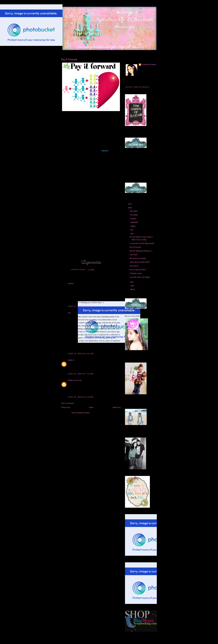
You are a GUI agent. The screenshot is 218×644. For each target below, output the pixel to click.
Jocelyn (71, 283)
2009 (130, 208)
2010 (130, 204)
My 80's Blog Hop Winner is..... (142, 251)
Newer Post (66, 407)
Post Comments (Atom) (81, 413)
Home (91, 407)
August (133, 226)
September (134, 222)
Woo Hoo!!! (134, 266)
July (132, 230)
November (134, 215)
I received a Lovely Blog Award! (142, 243)
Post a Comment (68, 403)
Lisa (69, 313)
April (132, 286)
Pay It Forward (135, 247)
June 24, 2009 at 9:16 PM (81, 397)
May (132, 282)
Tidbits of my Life (75, 380)
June (132, 233)
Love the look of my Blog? (140, 277)
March (133, 289)
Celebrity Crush (136, 273)
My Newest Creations (138, 258)
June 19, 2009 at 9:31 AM (81, 354)
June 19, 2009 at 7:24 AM (81, 306)
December (134, 211)
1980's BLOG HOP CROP (140, 262)
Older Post (117, 407)
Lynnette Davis (149, 65)
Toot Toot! (134, 255)
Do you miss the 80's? (138, 270)
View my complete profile (137, 87)
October (133, 218)
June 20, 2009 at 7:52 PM (81, 374)
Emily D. (71, 360)
